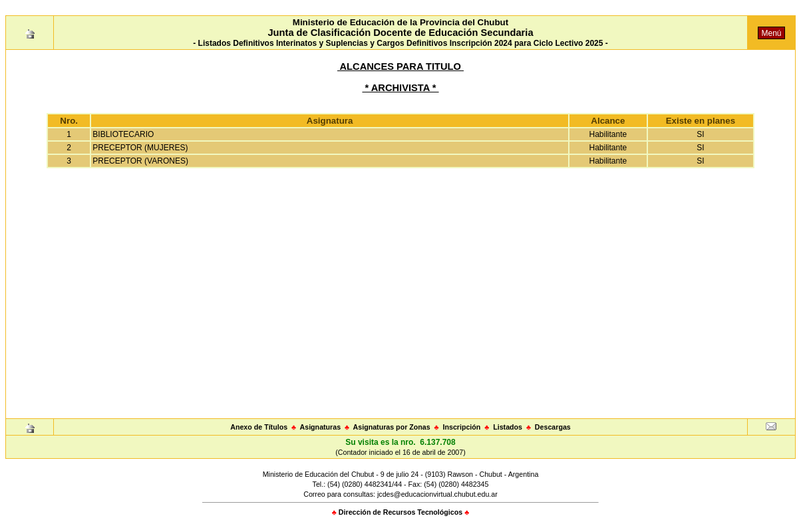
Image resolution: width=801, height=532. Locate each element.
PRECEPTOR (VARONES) (140, 161)
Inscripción (461, 427)
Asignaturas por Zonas (392, 427)
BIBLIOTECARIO (123, 134)
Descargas (553, 427)
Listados (508, 427)
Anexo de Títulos (259, 427)
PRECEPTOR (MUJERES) (140, 148)
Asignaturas (321, 427)
